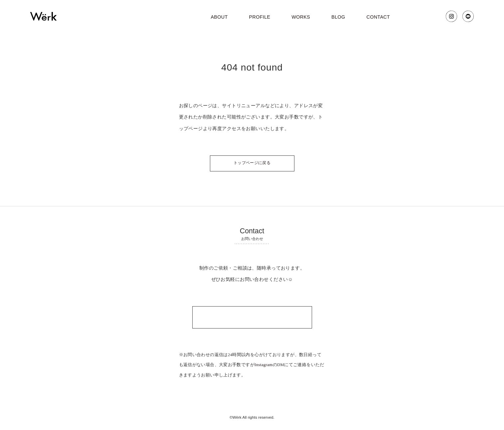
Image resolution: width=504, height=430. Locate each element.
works (301, 17)
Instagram (264, 365)
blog (338, 17)
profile (260, 17)
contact (378, 17)
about (219, 17)
